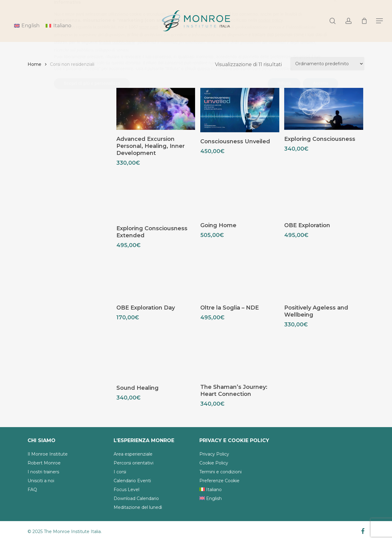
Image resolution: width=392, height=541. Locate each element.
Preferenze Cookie (219, 481)
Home (34, 64)
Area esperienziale (133, 454)
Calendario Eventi (132, 481)
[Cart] (364, 21)
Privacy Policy (214, 454)
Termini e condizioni (221, 472)
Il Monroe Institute (48, 454)
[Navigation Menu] (380, 21)
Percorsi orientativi (134, 463)
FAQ (32, 490)
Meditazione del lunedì (138, 507)
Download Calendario (136, 498)
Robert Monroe (44, 463)
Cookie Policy (214, 463)
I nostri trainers (43, 472)
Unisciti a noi (41, 481)
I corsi (120, 472)
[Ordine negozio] (327, 64)
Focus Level (126, 490)
